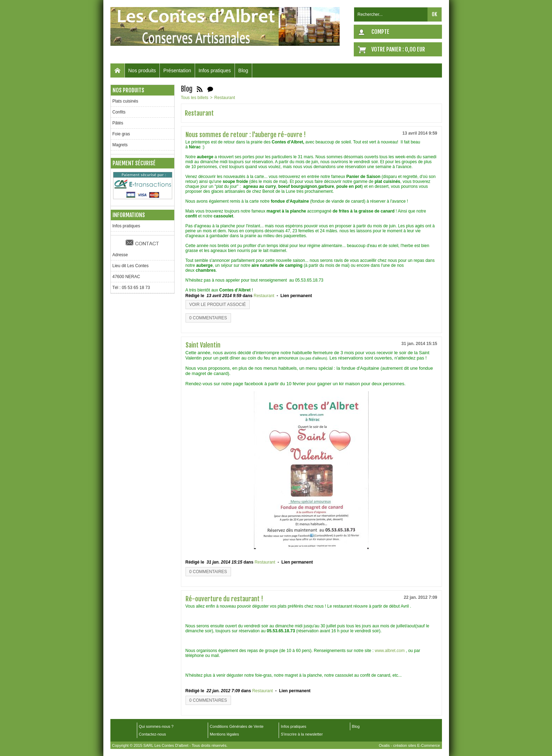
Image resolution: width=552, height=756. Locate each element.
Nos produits (142, 70)
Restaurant (225, 98)
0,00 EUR (415, 49)
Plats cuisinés (125, 101)
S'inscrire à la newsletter (302, 734)
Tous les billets (195, 98)
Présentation (177, 70)
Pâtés (118, 123)
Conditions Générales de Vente (237, 726)
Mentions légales (225, 734)
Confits (119, 112)
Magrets (120, 145)
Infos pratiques (215, 70)
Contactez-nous (153, 734)
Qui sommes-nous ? (156, 726)
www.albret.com (390, 651)
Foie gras (121, 134)
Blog (243, 70)
